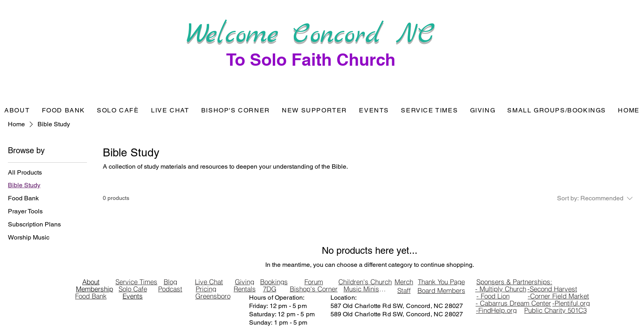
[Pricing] (206, 289)
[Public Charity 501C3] (555, 310)
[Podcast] (170, 289)
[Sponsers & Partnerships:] (515, 282)
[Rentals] (245, 289)
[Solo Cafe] (133, 289)
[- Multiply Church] (501, 289)
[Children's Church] (365, 282)
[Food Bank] (91, 296)
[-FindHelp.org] (497, 310)
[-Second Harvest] (552, 289)
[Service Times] (137, 282)
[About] (91, 282)
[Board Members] (441, 291)
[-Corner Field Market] (559, 296)
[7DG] (270, 289)
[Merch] (404, 282)
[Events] (133, 296)
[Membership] (95, 289)
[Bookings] (274, 282)
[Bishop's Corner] (314, 289)
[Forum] (314, 282)
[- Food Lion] (493, 296)
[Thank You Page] (441, 282)
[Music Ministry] (365, 289)
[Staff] (404, 291)
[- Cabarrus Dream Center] (514, 303)
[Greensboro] (213, 296)
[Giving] (245, 282)
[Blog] (170, 282)
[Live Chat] (209, 282)
